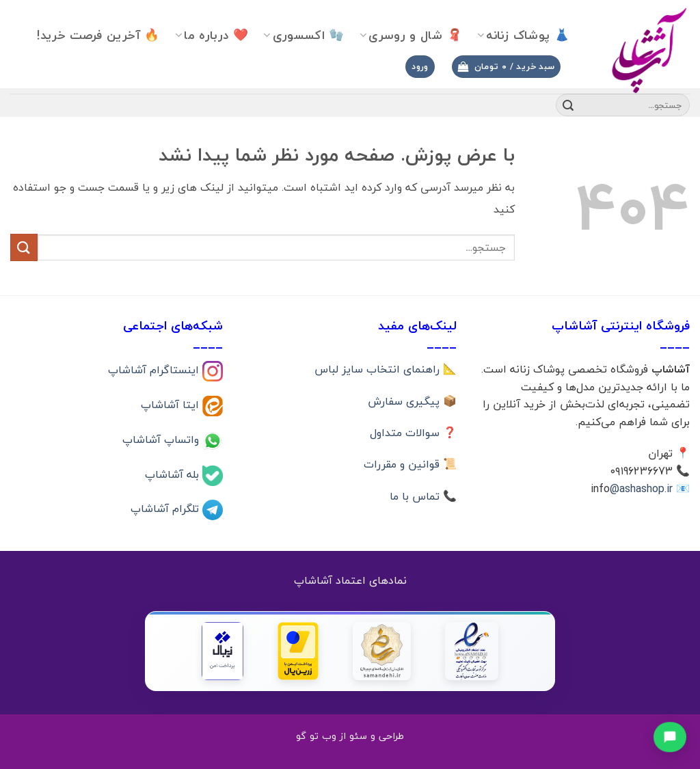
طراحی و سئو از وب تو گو (350, 736)
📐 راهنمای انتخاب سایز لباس (386, 369)
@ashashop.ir (641, 489)
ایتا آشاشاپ (172, 405)
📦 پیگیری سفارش (412, 401)
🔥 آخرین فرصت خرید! (98, 35)
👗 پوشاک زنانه (523, 35)
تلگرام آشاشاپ (166, 509)
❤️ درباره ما (212, 35)
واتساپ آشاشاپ (162, 439)
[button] (507, 67)
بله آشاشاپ (174, 474)
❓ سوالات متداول (413, 433)
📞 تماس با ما (423, 496)
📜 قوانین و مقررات (410, 464)
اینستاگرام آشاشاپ (155, 370)
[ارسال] (568, 105)
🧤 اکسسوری (304, 35)
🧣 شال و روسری (411, 35)
